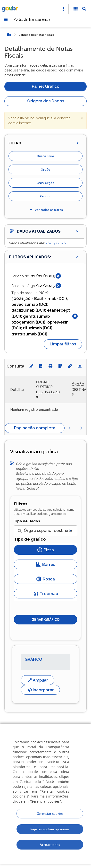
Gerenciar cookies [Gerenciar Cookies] (50, 814)
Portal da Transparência (32, 19)
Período (46, 196)
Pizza (46, 550)
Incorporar (40, 690)
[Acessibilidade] (75, 9)
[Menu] (6, 19)
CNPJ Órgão (45, 183)
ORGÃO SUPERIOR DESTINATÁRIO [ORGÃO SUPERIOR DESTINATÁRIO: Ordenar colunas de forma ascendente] (48, 387)
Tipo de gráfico (30, 539)
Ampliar (37, 680)
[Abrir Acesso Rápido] (64, 9)
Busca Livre (45, 156)
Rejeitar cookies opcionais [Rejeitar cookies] (50, 829)
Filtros (21, 504)
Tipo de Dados (27, 521)
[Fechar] (58, 276)
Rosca (46, 579)
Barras (45, 564)
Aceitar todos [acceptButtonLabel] (50, 845)
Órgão (45, 170)
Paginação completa (35, 428)
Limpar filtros (63, 344)
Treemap (46, 594)
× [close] (82, 118)
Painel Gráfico (46, 86)
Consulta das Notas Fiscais (36, 35)
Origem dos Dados (46, 101)
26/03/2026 (56, 243)
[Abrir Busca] (84, 9)
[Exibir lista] (70, 530)
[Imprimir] (50, 366)
